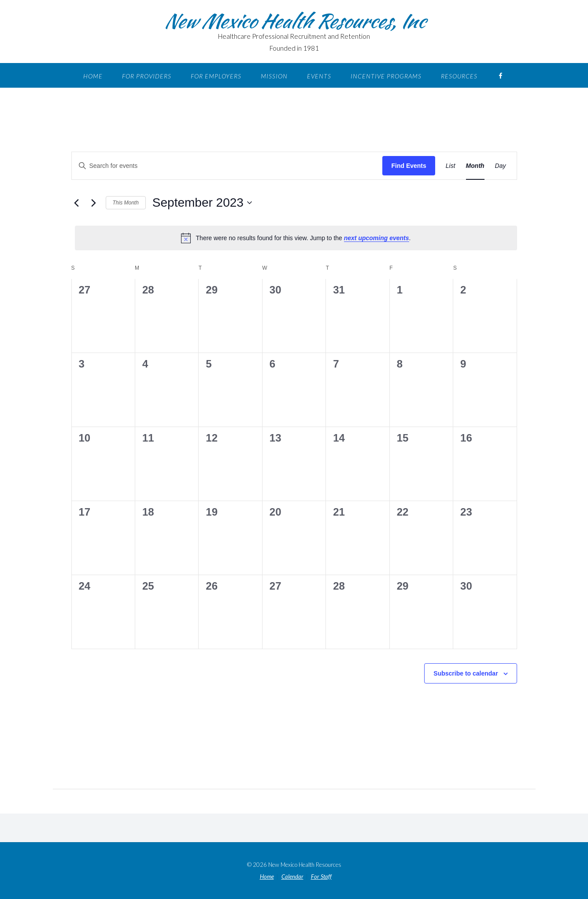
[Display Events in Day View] (501, 166)
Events (319, 76)
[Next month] (94, 203)
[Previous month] (77, 203)
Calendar (292, 877)
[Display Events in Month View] (475, 166)
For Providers (147, 76)
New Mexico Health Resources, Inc (294, 21)
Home (93, 76)
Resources (459, 76)
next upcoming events (377, 238)
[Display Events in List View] (451, 166)
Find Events (409, 166)
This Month (126, 203)
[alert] (296, 238)
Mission (274, 76)
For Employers (216, 76)
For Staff (321, 877)
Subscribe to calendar (466, 673)
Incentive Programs (386, 76)
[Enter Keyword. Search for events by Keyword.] (151, 166)
